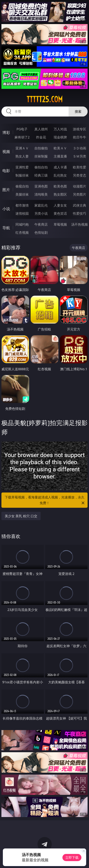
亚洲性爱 (22, 167)
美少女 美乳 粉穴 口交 (21, 516)
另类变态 (80, 175)
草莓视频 (60, 224)
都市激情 (22, 205)
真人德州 (41, 129)
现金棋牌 (60, 137)
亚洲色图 (41, 186)
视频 (6, 152)
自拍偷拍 (41, 148)
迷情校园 (22, 213)
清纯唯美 (41, 194)
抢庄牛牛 (80, 137)
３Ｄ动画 (80, 148)
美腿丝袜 (22, 194)
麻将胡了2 (22, 137)
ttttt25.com (45, 99)
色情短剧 (41, 232)
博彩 (6, 132)
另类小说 (41, 213)
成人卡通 (60, 167)
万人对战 (60, 129)
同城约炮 (22, 224)
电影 (6, 171)
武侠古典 (80, 205)
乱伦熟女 (60, 175)
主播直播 (60, 156)
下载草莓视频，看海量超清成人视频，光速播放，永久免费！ (45, 500)
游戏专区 (80, 129)
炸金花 (41, 137)
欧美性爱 (80, 167)
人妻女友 (60, 205)
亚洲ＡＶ (22, 148)
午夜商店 (41, 224)
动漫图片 (80, 186)
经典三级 (41, 175)
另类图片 (80, 194)
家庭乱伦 (41, 205)
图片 (6, 190)
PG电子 (22, 129)
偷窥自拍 (22, 186)
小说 (6, 209)
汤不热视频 (80, 224)
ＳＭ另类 (80, 156)
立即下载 (72, 857)
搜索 (78, 111)
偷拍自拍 (41, 167)
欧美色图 (60, 186)
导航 (6, 228)
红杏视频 (22, 232)
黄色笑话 (60, 213)
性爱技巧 (80, 213)
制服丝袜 (22, 175)
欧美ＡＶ (60, 148)
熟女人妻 (22, 156)
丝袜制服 (41, 156)
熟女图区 (60, 194)
